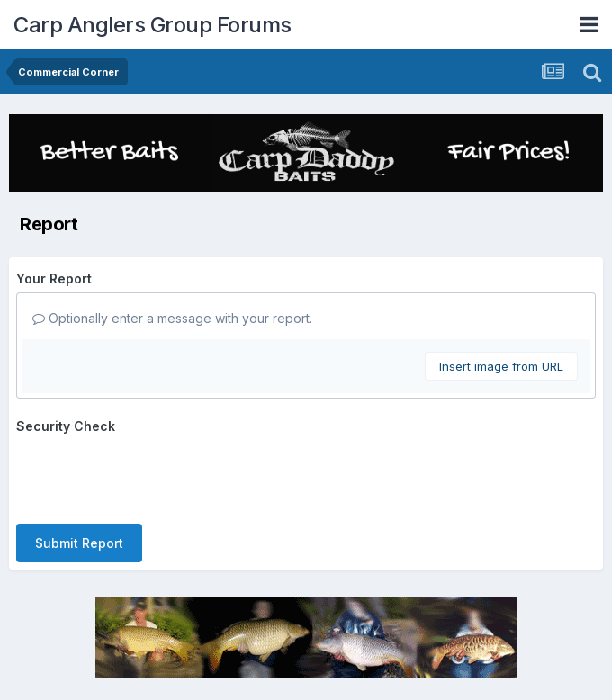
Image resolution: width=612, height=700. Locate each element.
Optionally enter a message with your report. (172, 318)
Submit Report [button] (79, 543)
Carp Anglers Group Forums (153, 25)
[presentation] (153, 475)
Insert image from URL (501, 366)
